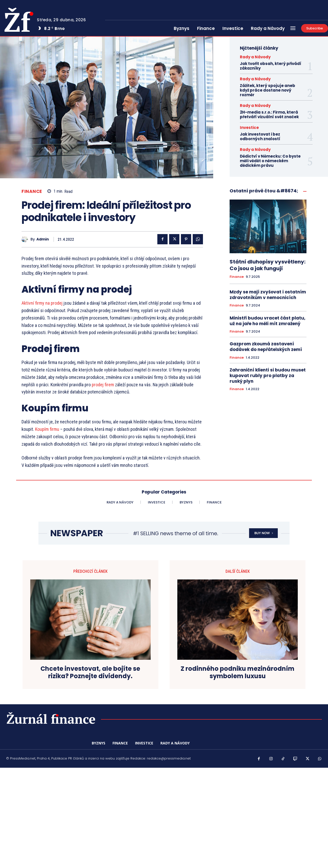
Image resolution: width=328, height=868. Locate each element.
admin (43, 239)
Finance (32, 191)
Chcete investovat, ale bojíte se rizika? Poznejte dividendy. (90, 673)
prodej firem (103, 385)
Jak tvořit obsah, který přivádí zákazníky (271, 66)
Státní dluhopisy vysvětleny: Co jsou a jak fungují (268, 265)
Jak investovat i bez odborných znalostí (260, 136)
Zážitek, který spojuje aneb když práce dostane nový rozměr (268, 90)
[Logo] (51, 718)
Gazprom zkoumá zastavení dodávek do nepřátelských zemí (266, 347)
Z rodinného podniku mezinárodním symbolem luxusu (238, 673)
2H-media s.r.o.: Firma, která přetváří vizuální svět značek (269, 114)
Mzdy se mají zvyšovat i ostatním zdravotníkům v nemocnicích (268, 295)
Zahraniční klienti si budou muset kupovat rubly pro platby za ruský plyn (268, 376)
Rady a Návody (255, 57)
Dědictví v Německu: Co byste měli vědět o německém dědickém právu (270, 161)
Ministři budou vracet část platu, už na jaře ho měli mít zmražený (268, 321)
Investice (249, 128)
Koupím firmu (48, 429)
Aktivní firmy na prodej (42, 303)
